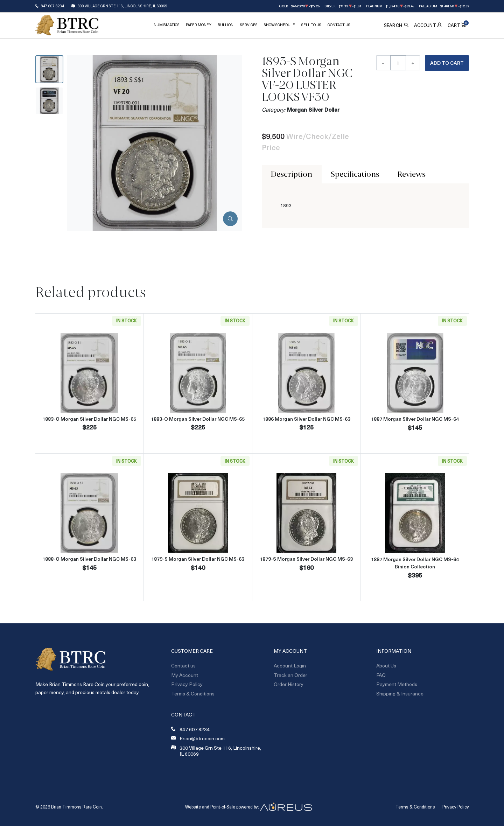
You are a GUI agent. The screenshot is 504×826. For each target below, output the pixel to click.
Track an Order (290, 675)
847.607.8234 (52, 6)
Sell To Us (311, 25)
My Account (185, 675)
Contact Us (339, 25)
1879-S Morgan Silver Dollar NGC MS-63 (198, 559)
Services (249, 25)
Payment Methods (397, 684)
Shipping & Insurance (400, 694)
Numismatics (167, 25)
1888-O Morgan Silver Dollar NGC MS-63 (89, 559)
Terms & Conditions (193, 694)
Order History (289, 684)
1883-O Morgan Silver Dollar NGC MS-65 (89, 419)
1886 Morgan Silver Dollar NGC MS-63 (306, 419)
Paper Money (199, 25)
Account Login (290, 666)
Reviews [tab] (412, 174)
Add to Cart (447, 63)
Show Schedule (279, 25)
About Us (386, 666)
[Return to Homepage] (67, 25)
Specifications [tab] (355, 174)
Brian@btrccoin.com (202, 738)
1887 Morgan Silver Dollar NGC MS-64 (415, 419)
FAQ (381, 675)
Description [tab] (292, 174)
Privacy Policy (187, 684)
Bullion (226, 25)
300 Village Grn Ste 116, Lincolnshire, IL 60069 (122, 6)
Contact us (183, 666)
